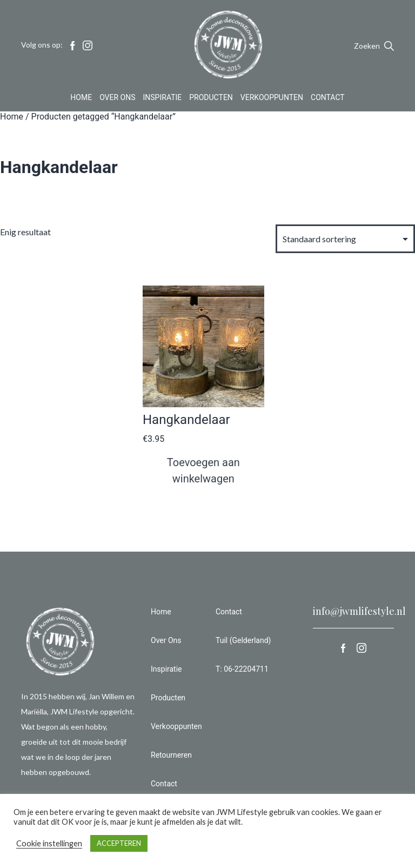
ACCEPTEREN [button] (119, 843)
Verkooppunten (272, 100)
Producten (211, 100)
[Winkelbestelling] (345, 239)
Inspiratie (163, 100)
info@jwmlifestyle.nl (359, 611)
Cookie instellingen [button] (49, 843)
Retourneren (171, 755)
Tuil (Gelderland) (243, 640)
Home (81, 100)
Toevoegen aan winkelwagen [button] (203, 471)
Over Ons (117, 100)
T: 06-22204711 (242, 669)
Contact (328, 100)
